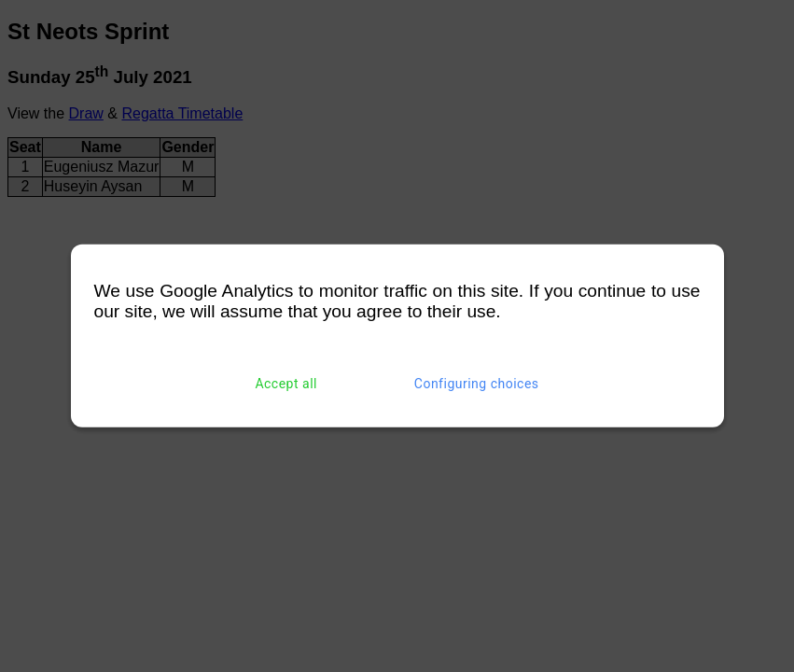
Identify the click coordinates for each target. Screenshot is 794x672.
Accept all (286, 384)
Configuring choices (477, 384)
